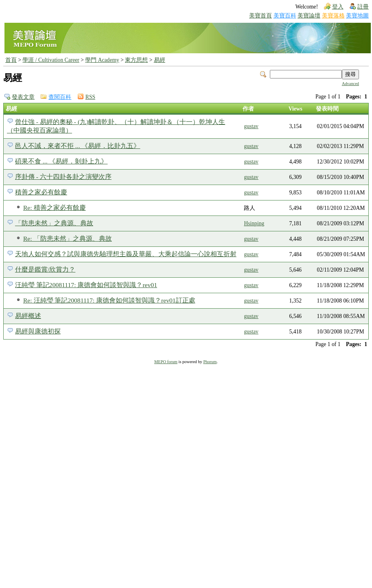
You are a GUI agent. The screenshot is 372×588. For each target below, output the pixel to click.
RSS (90, 97)
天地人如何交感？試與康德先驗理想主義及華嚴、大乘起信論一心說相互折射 (126, 254)
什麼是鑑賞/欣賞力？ (45, 269)
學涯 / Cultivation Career (51, 60)
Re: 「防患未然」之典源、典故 (68, 238)
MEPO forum (166, 362)
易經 (160, 60)
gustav (251, 126)
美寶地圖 (357, 16)
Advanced (350, 84)
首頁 (11, 60)
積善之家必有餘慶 (41, 192)
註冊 (363, 7)
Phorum (210, 362)
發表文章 (23, 97)
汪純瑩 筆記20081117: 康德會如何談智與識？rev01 (86, 285)
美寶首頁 (260, 16)
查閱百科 (60, 97)
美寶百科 (285, 16)
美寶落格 (333, 16)
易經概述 (28, 316)
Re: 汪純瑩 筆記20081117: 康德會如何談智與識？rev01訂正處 (109, 300)
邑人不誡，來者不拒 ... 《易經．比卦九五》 (78, 146)
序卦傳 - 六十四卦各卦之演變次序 (63, 177)
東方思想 (136, 60)
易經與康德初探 (38, 331)
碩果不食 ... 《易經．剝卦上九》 (61, 161)
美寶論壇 (309, 16)
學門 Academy (102, 60)
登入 (338, 7)
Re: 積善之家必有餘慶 (55, 208)
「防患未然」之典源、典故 (54, 223)
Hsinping (254, 223)
